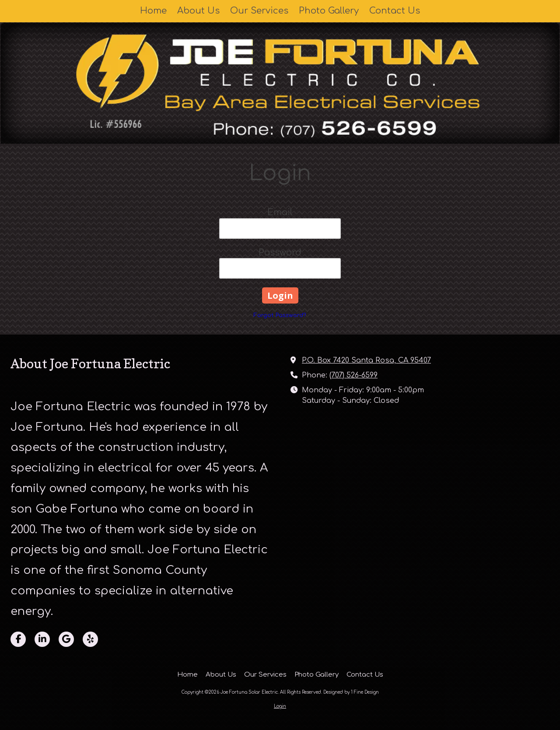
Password (280, 253)
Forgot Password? (280, 315)
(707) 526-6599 (353, 375)
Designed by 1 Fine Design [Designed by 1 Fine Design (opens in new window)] (351, 692)
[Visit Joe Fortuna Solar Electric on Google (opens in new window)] (66, 639)
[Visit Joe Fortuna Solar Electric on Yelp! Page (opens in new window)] (90, 639)
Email (280, 212)
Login (280, 706)
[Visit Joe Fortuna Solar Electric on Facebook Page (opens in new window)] (18, 639)
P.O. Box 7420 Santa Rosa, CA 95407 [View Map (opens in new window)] (366, 360)
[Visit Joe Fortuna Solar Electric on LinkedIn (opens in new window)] (42, 639)
